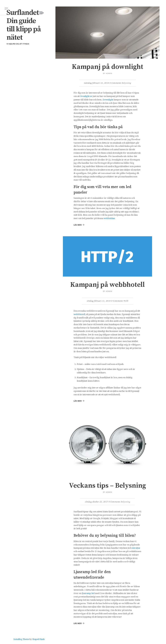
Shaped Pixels (38, 639)
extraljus (136, 548)
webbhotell (79, 314)
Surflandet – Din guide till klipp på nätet (25, 25)
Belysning (127, 83)
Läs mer (78, 225)
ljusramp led (88, 593)
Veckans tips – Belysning (107, 486)
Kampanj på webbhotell (107, 285)
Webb (126, 301)
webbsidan (109, 218)
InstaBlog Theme (21, 639)
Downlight (108, 100)
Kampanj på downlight (107, 67)
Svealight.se (86, 96)
